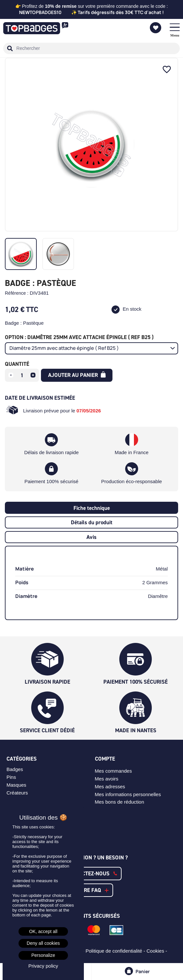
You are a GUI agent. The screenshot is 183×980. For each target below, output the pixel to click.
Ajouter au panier (77, 375)
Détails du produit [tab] (92, 522)
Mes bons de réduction (120, 802)
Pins (11, 777)
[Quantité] (22, 375)
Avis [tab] (91, 537)
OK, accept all (43, 931)
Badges (15, 769)
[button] (91, 874)
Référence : (17, 293)
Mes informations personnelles (128, 794)
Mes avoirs (107, 779)
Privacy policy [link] (43, 966)
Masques (16, 785)
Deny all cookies (43, 943)
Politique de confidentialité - (116, 951)
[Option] (91, 348)
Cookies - (158, 951)
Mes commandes (113, 771)
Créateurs (17, 793)
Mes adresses (110, 787)
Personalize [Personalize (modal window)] (43, 955)
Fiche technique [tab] (92, 508)
